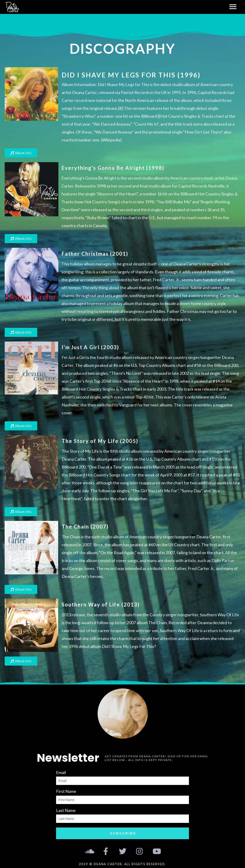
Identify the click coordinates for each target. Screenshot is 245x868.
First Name (66, 791)
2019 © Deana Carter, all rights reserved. (122, 864)
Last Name (66, 810)
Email (61, 772)
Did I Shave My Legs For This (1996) (131, 75)
